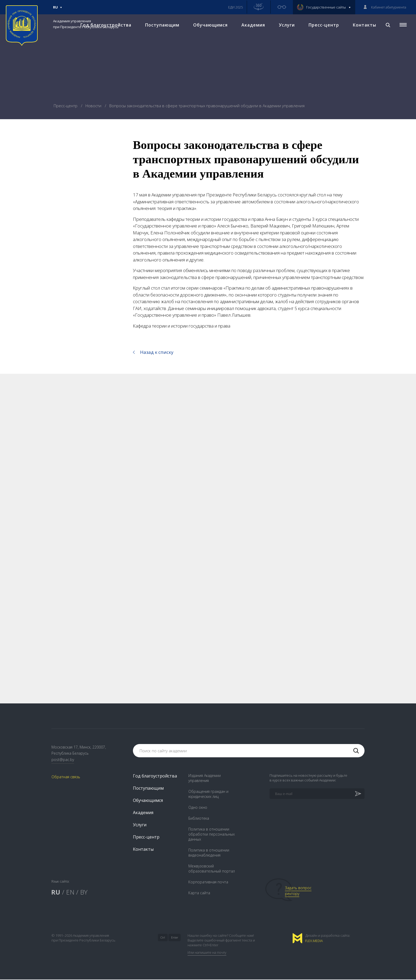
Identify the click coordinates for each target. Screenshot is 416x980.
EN (70, 893)
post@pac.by (63, 760)
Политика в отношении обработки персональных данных (212, 835)
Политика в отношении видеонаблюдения (209, 853)
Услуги (286, 27)
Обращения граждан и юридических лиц (208, 794)
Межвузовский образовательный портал (212, 869)
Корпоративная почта (208, 882)
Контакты (364, 27)
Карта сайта (199, 893)
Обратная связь (66, 777)
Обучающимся (210, 27)
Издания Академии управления (205, 779)
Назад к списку (157, 352)
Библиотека (199, 819)
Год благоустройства (155, 776)
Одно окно (198, 808)
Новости (94, 106)
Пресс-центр (323, 27)
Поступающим (162, 27)
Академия (253, 27)
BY (84, 893)
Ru (58, 10)
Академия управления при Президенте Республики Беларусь (86, 24)
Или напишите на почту (207, 953)
